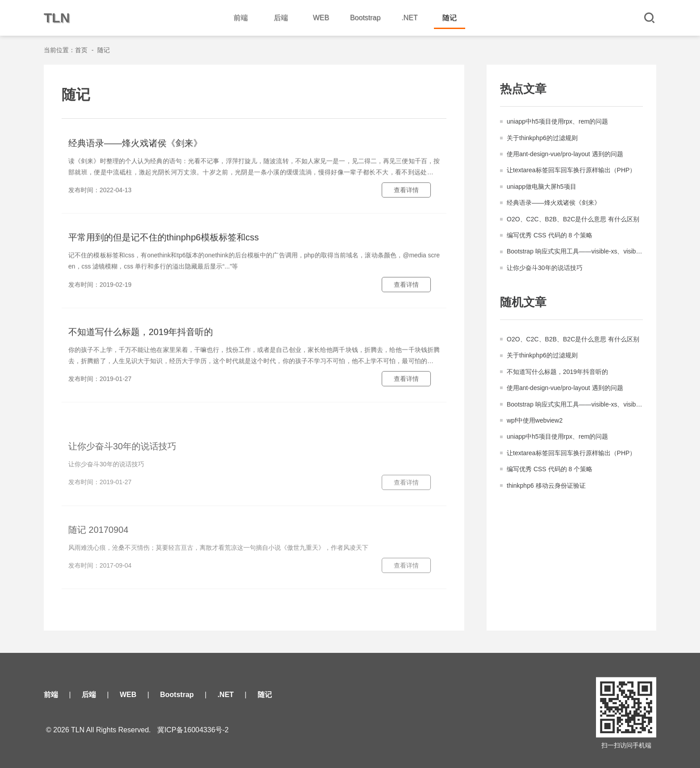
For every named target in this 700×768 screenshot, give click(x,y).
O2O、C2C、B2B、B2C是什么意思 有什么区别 (573, 220)
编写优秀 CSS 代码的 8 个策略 (550, 236)
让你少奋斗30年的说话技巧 (545, 269)
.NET (409, 18)
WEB (321, 18)
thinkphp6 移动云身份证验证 (546, 490)
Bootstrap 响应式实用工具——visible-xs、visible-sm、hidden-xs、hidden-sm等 (575, 252)
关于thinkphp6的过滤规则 (542, 139)
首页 (81, 50)
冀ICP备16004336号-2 (193, 730)
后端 (281, 18)
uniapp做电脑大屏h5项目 (542, 187)
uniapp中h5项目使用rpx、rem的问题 (557, 122)
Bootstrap (365, 18)
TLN (57, 18)
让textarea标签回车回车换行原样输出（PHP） (571, 171)
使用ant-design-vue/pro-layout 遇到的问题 (565, 155)
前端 (241, 18)
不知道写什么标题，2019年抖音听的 (557, 376)
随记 (450, 18)
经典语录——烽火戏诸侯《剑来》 (554, 203)
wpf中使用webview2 (535, 425)
